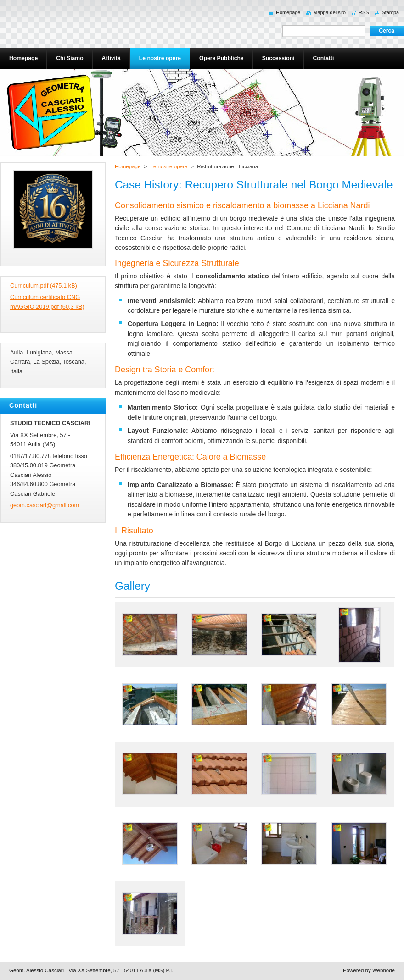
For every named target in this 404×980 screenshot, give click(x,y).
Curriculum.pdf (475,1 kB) (44, 285)
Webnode (384, 970)
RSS (364, 12)
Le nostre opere (169, 166)
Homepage (128, 166)
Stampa (390, 12)
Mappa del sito (329, 12)
